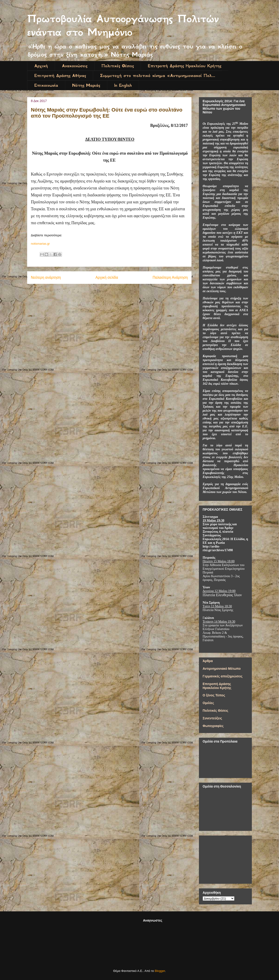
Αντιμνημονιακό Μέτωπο (222, 669)
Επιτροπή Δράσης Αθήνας (60, 76)
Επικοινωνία (46, 85)
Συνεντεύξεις (212, 718)
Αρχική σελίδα (107, 277)
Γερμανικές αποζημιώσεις (223, 676)
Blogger (160, 971)
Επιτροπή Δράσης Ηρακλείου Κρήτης (185, 66)
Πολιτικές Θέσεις (118, 66)
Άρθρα (208, 661)
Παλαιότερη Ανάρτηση (170, 277)
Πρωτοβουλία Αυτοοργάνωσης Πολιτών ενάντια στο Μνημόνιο (123, 25)
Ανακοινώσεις (75, 66)
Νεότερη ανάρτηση (46, 277)
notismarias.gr (40, 244)
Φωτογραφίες (213, 726)
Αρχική (41, 66)
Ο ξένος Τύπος (214, 695)
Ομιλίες (208, 703)
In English (123, 85)
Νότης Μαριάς (86, 85)
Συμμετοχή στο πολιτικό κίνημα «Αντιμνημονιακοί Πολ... (158, 76)
